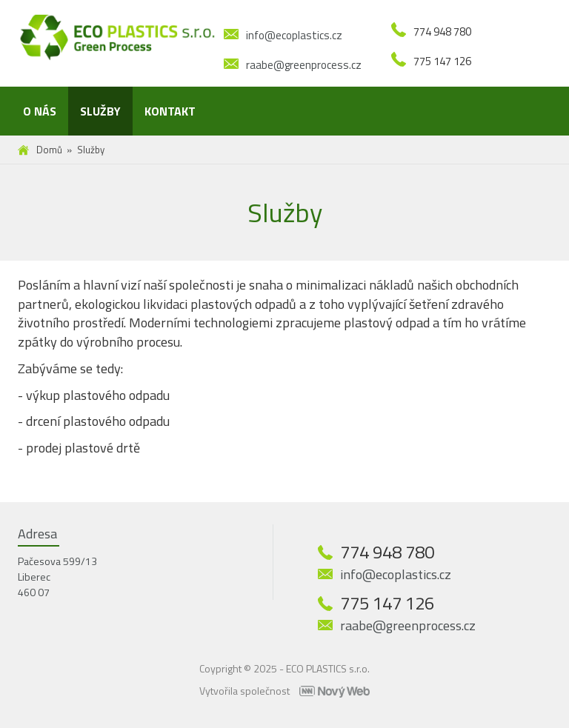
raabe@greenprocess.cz (304, 65)
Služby (100, 111)
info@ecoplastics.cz (294, 35)
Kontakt (170, 111)
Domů (49, 150)
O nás (40, 111)
